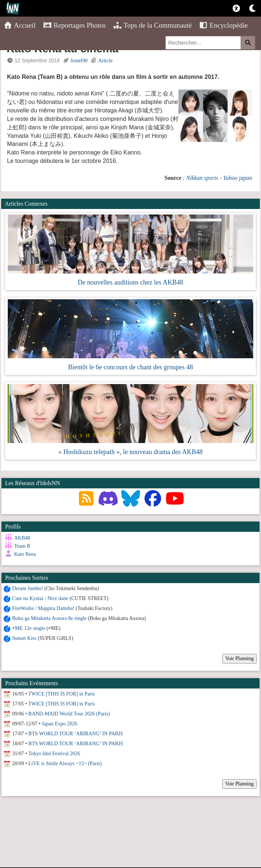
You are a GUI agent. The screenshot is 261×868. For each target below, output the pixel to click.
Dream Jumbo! (28, 588)
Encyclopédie (223, 25)
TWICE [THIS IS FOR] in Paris (62, 693)
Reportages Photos (74, 25)
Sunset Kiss (24, 638)
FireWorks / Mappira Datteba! (43, 608)
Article (106, 61)
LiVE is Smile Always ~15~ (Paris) (65, 763)
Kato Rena (25, 554)
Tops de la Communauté (152, 25)
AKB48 (22, 538)
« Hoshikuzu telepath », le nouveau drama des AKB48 (130, 452)
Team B (22, 546)
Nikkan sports (202, 178)
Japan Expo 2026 (59, 723)
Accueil (20, 25)
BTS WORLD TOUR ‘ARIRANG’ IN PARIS (76, 733)
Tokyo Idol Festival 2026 (54, 753)
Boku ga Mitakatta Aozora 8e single (49, 618)
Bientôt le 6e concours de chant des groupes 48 (131, 367)
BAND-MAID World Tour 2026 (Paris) (69, 713)
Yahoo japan (238, 178)
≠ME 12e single (29, 628)
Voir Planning (239, 658)
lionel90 (79, 61)
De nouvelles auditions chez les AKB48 (130, 282)
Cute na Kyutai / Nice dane (40, 598)
